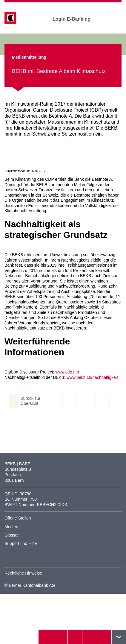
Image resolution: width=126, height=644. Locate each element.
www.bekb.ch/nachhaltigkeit (92, 377)
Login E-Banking (76, 19)
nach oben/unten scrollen (119, 637)
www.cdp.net (67, 372)
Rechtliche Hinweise (23, 573)
